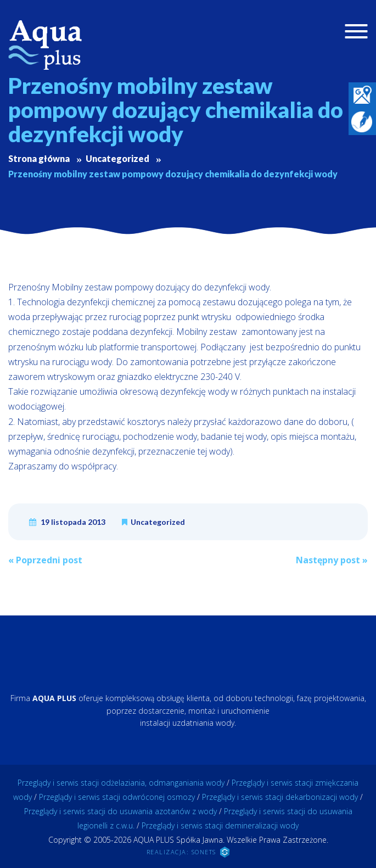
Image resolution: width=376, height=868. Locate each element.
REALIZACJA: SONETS (188, 852)
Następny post (332, 560)
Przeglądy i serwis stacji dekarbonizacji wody (280, 797)
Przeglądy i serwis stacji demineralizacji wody (220, 825)
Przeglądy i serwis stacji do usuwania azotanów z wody (120, 811)
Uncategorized (158, 522)
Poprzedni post (45, 560)
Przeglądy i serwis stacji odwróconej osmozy (117, 797)
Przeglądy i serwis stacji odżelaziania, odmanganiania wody (121, 783)
